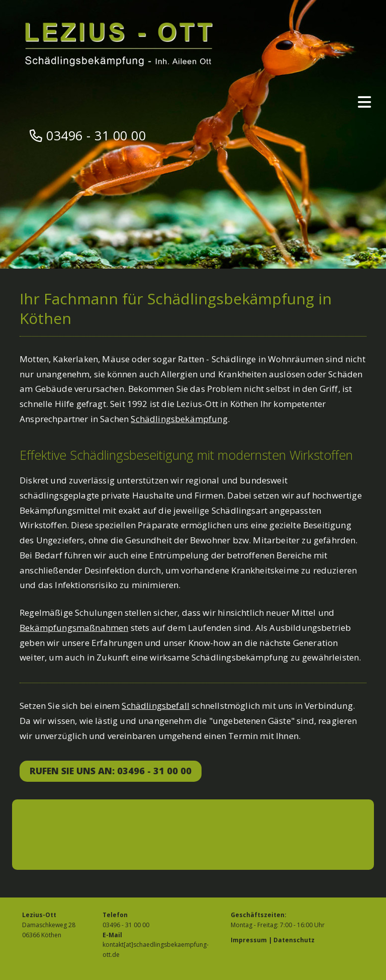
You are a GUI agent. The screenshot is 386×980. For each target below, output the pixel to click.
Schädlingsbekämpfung (179, 419)
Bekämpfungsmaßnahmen (74, 628)
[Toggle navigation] (364, 102)
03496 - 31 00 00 (96, 135)
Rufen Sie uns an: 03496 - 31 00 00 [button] (111, 771)
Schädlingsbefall (156, 706)
